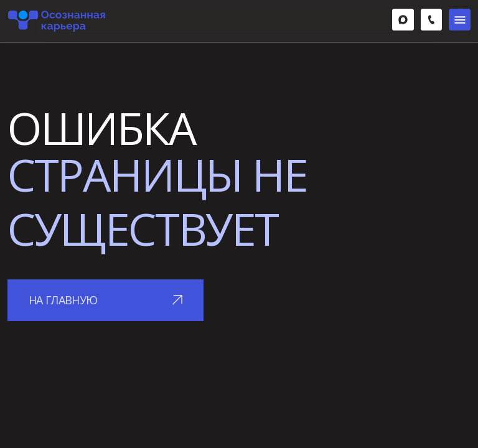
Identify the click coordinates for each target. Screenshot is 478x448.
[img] (403, 20)
